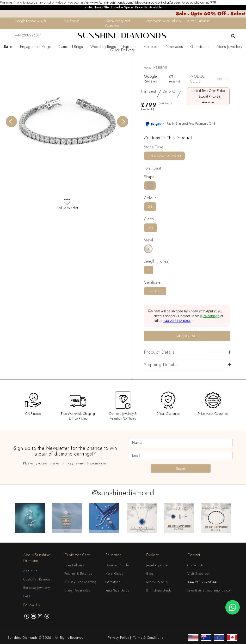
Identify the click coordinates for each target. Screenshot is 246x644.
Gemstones (200, 47)
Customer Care (77, 555)
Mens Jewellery (230, 47)
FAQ (27, 596)
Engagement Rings (35, 47)
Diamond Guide (117, 565)
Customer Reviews (37, 579)
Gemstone (113, 582)
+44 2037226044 (25, 35)
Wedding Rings (103, 47)
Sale (8, 47)
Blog (150, 574)
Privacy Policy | (120, 638)
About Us (30, 571)
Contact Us (196, 565)
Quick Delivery (123, 50)
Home (148, 68)
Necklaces (174, 47)
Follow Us (32, 605)
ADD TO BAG (187, 336)
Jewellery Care (157, 565)
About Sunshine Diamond (37, 558)
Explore (153, 555)
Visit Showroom (199, 574)
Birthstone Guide (159, 590)
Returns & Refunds (78, 574)
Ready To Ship (157, 582)
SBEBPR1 (161, 68)
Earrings (130, 47)
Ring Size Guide (117, 590)
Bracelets (151, 47)
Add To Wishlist (67, 205)
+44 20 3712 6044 (177, 321)
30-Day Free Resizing (80, 582)
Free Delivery (74, 565)
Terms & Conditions (148, 638)
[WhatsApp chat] (233, 607)
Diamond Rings (70, 47)
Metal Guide (114, 574)
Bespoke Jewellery (37, 588)
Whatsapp (210, 316)
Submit (181, 468)
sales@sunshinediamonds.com (210, 590)
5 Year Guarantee (77, 590)
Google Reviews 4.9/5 (31, 21)
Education (114, 555)
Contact (194, 555)
